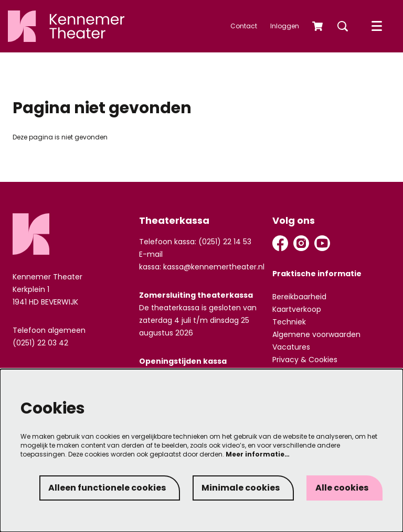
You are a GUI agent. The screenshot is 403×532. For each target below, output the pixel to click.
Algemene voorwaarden (316, 334)
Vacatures (291, 347)
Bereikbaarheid (299, 297)
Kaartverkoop (297, 309)
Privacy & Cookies (305, 360)
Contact (244, 26)
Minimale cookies (241, 488)
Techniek (289, 322)
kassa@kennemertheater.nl (214, 267)
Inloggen (285, 26)
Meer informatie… (258, 454)
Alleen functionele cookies (107, 488)
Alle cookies (342, 488)
